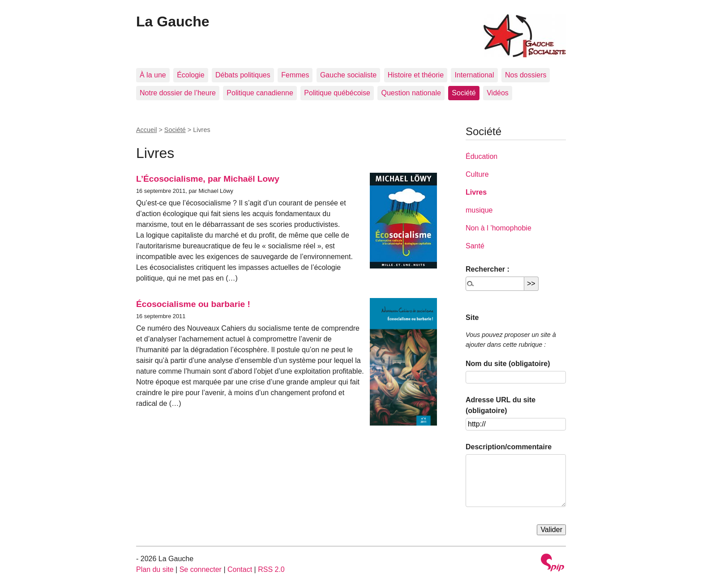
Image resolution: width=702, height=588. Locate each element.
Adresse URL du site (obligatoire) (501, 405)
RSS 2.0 (271, 569)
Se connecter (201, 569)
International (474, 75)
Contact (240, 569)
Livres (476, 192)
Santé (475, 246)
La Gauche (173, 21)
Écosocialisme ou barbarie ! (193, 304)
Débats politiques (243, 75)
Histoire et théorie (416, 75)
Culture (477, 174)
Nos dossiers (526, 75)
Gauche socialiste (348, 75)
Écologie (190, 75)
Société (464, 93)
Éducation (482, 156)
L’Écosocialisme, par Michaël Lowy (208, 179)
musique (479, 210)
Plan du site (155, 569)
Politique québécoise (337, 93)
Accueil (146, 130)
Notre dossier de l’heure (178, 93)
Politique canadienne (260, 93)
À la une (153, 75)
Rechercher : (488, 269)
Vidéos (498, 93)
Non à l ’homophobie (499, 228)
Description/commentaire (509, 447)
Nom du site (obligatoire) (508, 364)
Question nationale (411, 93)
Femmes (295, 75)
